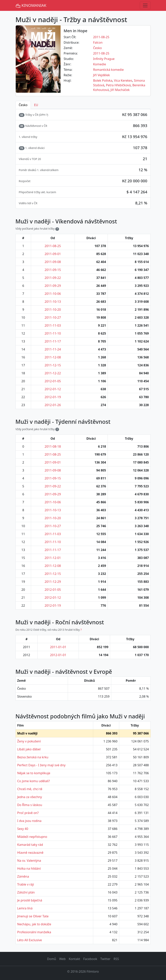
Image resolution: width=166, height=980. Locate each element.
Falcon (98, 42)
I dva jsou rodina (29, 821)
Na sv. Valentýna (29, 861)
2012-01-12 (53, 389)
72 (22, 148)
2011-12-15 (53, 365)
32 (22, 115)
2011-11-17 (53, 341)
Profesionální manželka (34, 932)
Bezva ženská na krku (33, 757)
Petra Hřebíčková (118, 85)
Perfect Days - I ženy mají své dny (41, 765)
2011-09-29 (53, 286)
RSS (116, 959)
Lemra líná (25, 908)
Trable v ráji (26, 884)
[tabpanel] (83, 159)
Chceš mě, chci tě (30, 789)
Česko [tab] (23, 105)
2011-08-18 (53, 446)
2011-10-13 (53, 302)
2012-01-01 (58, 655)
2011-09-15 (53, 270)
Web (62, 959)
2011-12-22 (53, 373)
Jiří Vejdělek (101, 75)
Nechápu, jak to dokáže (34, 924)
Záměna (23, 876)
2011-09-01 (53, 254)
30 (22, 126)
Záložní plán (26, 892)
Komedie (100, 64)
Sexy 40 (23, 829)
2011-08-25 (101, 37)
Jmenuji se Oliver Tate (33, 916)
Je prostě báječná (30, 900)
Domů (52, 959)
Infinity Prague (104, 59)
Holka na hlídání (29, 868)
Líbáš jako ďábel (29, 749)
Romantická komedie (108, 70)
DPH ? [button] (44, 115)
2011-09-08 (53, 262)
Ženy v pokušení (29, 741)
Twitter (105, 959)
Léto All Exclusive (30, 940)
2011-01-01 (58, 647)
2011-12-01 (53, 558)
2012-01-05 (53, 381)
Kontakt (74, 959)
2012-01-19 (53, 397)
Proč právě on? (28, 813)
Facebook (90, 959)
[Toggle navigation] (145, 5)
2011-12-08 (53, 357)
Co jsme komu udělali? (34, 781)
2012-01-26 (53, 405)
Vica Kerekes (123, 80)
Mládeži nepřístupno (32, 837)
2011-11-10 (53, 333)
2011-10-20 (53, 310)
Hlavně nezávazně (30, 853)
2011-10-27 (53, 317)
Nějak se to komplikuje (34, 773)
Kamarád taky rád (30, 845)
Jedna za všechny (30, 797)
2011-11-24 (53, 349)
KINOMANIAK (31, 6)
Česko (97, 48)
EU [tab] (36, 105)
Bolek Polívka (103, 80)
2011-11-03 (53, 325)
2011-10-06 (53, 294)
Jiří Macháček (120, 90)
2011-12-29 (53, 582)
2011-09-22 (53, 278)
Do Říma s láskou (30, 805)
